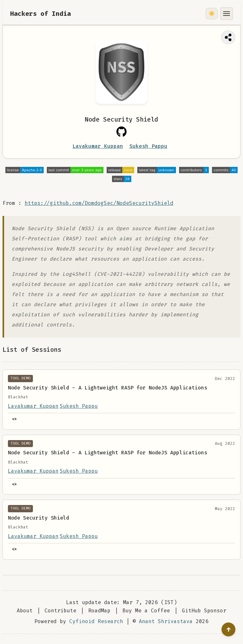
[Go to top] (228, 629)
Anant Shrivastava (166, 621)
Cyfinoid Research (96, 621)
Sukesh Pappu (148, 146)
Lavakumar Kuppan (98, 146)
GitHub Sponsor (204, 611)
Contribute (60, 611)
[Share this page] (228, 37)
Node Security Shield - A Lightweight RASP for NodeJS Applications (107, 388)
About (25, 611)
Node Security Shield (39, 518)
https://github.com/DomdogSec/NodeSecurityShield (99, 203)
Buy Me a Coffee (146, 611)
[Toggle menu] (227, 14)
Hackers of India (40, 14)
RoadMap (99, 611)
